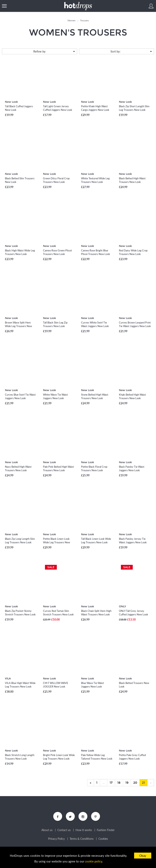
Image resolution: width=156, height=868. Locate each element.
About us (47, 830)
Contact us (64, 830)
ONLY (122, 606)
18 (119, 783)
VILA (8, 678)
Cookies (103, 839)
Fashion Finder (106, 830)
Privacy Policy (56, 839)
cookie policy (93, 861)
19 (127, 783)
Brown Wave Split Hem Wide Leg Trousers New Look (18, 326)
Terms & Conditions (82, 839)
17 (111, 783)
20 (135, 783)
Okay (143, 856)
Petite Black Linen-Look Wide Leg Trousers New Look (57, 542)
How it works (84, 830)
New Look (11, 102)
